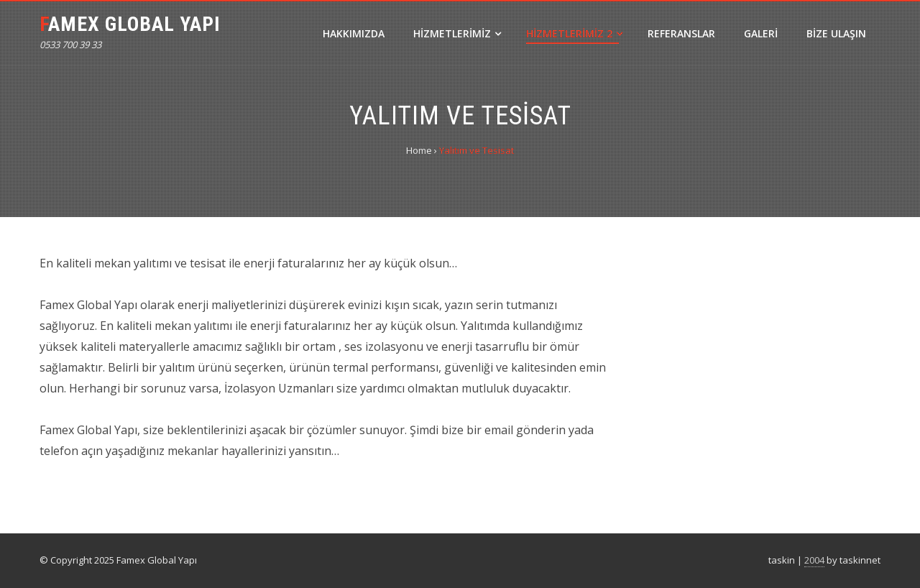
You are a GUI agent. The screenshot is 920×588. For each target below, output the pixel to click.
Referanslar (681, 33)
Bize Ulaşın (836, 33)
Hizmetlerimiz (457, 33)
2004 (814, 560)
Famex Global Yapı (130, 24)
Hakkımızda (354, 33)
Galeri (761, 33)
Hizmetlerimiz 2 (574, 33)
